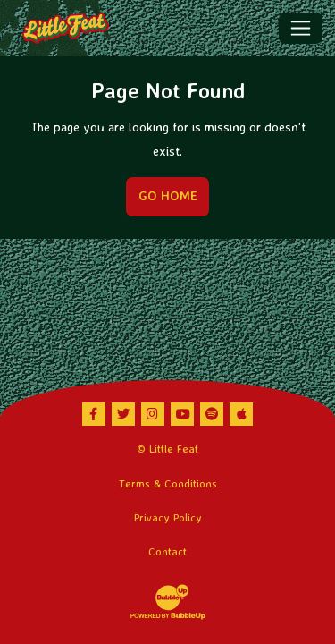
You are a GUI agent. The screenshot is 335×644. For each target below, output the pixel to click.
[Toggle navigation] (301, 28)
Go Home (168, 196)
